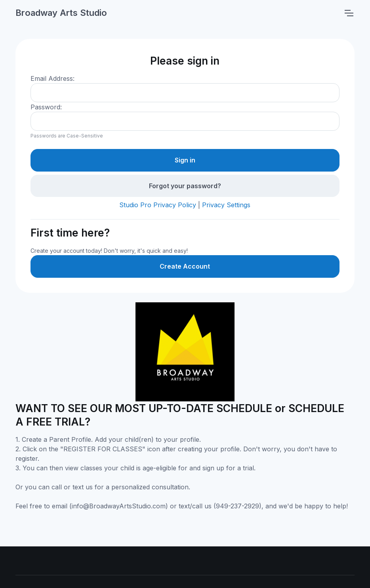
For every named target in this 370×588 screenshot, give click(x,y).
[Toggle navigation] (349, 13)
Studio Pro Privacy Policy (158, 205)
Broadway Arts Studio (61, 13)
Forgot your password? (185, 186)
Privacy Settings (226, 205)
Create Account (185, 266)
